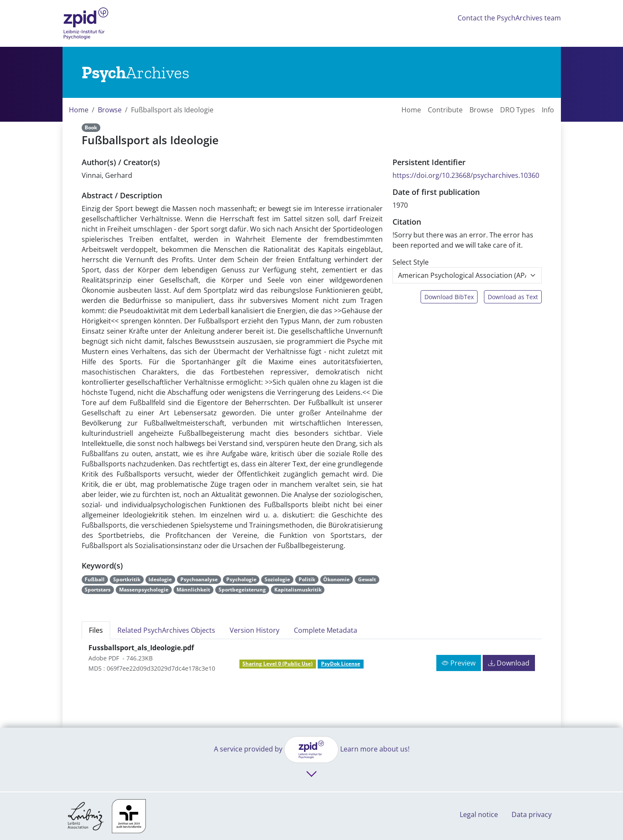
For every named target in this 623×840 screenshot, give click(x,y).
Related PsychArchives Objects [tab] (166, 630)
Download (509, 663)
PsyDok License (341, 664)
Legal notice (479, 814)
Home (79, 110)
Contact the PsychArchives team (509, 18)
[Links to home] (135, 72)
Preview (459, 663)
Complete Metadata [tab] (326, 630)
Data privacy (532, 814)
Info (548, 110)
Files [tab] (96, 630)
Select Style (411, 262)
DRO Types (518, 110)
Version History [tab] (255, 630)
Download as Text (513, 297)
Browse (110, 110)
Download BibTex (449, 297)
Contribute (445, 110)
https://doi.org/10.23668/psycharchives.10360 (466, 175)
